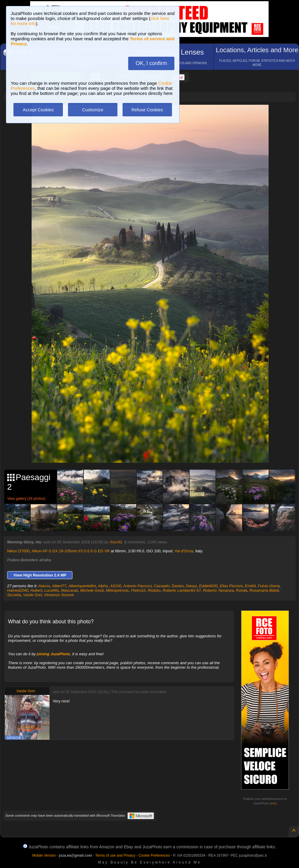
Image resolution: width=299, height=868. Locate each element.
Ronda (241, 590)
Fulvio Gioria (269, 586)
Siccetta (14, 595)
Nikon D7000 (18, 551)
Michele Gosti (92, 590)
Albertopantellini (82, 586)
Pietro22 (138, 590)
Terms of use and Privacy (115, 855)
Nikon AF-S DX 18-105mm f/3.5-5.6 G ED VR (71, 551)
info (273, 803)
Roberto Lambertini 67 (182, 590)
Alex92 (116, 542)
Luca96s (51, 590)
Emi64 (250, 586)
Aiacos (44, 586)
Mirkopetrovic (117, 590)
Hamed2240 (18, 590)
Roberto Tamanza (218, 590)
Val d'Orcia (184, 551)
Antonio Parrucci (137, 586)
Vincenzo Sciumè (59, 595)
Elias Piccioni (231, 586)
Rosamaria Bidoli (264, 590)
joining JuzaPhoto (53, 654)
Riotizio (154, 590)
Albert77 (59, 586)
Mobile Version (44, 855)
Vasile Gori (32, 595)
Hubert (36, 590)
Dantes (178, 586)
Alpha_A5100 (110, 586)
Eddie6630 (208, 586)
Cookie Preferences (154, 855)
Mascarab (70, 590)
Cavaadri (162, 586)
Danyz (192, 586)
